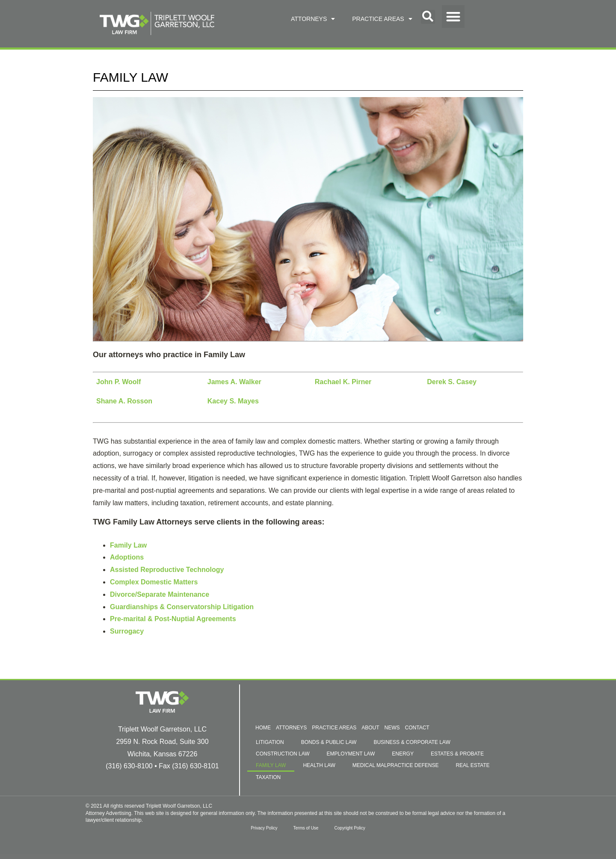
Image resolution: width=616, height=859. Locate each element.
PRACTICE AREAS (382, 19)
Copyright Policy (351, 828)
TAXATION (268, 777)
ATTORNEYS (313, 19)
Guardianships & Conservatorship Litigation (182, 607)
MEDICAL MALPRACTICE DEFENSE (396, 765)
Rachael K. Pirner (343, 382)
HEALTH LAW (319, 765)
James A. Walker (234, 382)
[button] (428, 17)
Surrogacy (127, 631)
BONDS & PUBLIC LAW (329, 742)
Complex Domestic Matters (154, 582)
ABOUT (370, 728)
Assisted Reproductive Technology (167, 570)
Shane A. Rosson (124, 401)
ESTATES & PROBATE (457, 754)
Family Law (128, 545)
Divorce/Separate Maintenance (160, 594)
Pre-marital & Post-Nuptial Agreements (173, 619)
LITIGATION (270, 742)
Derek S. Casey (452, 382)
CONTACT (417, 728)
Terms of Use (306, 828)
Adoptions (127, 557)
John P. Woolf (118, 382)
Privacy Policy (263, 828)
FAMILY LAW (271, 765)
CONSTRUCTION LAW (283, 754)
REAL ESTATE (472, 765)
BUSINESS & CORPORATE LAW (412, 742)
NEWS (392, 728)
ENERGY (403, 754)
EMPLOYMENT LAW (351, 754)
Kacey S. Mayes (233, 401)
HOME (263, 728)
